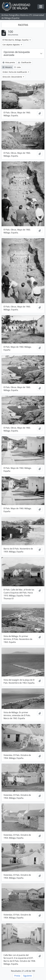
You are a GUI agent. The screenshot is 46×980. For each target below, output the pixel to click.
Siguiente (27, 976)
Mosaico (7, 67)
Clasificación (25, 62)
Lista (17, 67)
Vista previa (9, 62)
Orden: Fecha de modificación (15, 72)
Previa (17, 976)
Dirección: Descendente (13, 77)
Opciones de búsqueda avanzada (17, 53)
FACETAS (23, 25)
